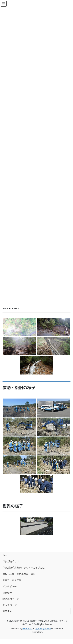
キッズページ (10, 605)
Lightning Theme (43, 628)
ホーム (6, 555)
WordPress (27, 628)
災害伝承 (7, 593)
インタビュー (10, 586)
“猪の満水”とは (11, 561)
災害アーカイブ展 (12, 580)
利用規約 (7, 611)
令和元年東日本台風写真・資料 (19, 574)
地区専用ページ (11, 599)
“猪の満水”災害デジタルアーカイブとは (24, 568)
